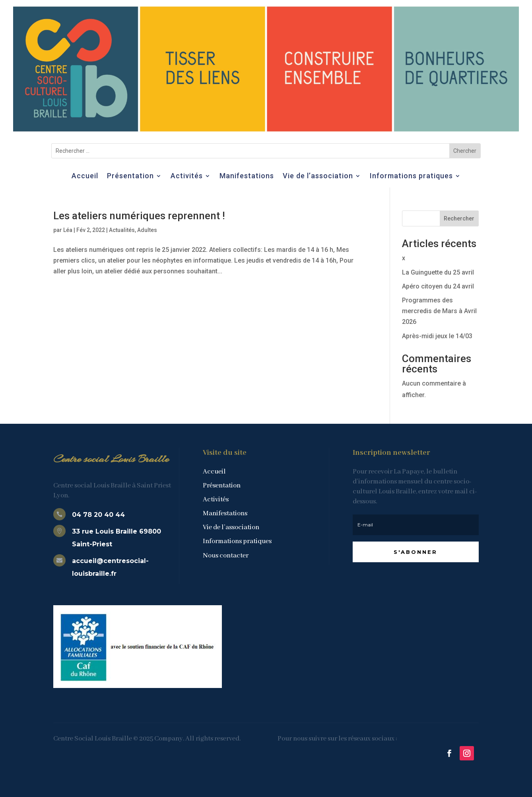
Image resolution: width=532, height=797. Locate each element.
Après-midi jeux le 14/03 (437, 336)
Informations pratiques (411, 176)
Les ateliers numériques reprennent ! (139, 216)
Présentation (130, 176)
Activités (187, 176)
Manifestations (247, 176)
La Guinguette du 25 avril (438, 272)
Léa (68, 230)
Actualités (122, 230)
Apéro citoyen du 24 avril (438, 286)
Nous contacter (226, 556)
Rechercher (459, 218)
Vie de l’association (318, 176)
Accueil (85, 176)
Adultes (147, 230)
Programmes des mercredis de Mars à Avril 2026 (439, 311)
